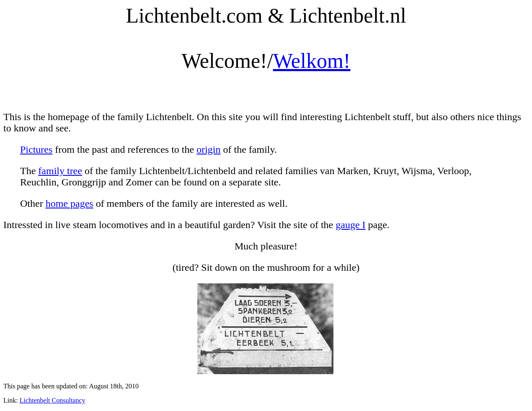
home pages (70, 203)
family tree (60, 171)
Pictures (36, 149)
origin (208, 149)
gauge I (350, 225)
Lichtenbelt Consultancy (53, 400)
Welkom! (312, 61)
